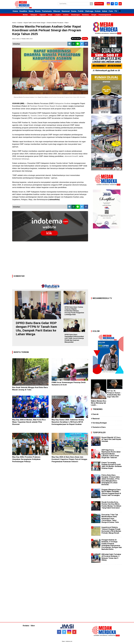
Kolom (98, 11)
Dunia (74, 11)
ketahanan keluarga (21, 159)
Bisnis (38, 11)
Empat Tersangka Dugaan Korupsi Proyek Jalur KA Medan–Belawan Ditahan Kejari (112, 465)
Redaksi (26, 626)
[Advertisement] (50, 259)
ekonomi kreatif (71, 156)
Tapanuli (43, 15)
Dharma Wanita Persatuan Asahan (24, 97)
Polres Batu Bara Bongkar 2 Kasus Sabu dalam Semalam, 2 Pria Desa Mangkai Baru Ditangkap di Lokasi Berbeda (111, 480)
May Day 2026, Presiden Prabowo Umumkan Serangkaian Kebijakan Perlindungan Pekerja (26, 459)
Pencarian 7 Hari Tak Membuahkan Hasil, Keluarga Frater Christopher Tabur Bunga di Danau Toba (110, 518)
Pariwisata (47, 11)
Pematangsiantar (105, 15)
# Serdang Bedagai (99, 423)
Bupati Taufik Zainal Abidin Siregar (35, 23)
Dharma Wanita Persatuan (55, 23)
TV (116, 11)
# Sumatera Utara (98, 427)
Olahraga (89, 11)
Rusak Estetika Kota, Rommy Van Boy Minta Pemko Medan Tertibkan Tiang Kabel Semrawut (111, 505)
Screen (99, 4)
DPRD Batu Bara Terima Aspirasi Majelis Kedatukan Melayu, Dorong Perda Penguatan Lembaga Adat (74, 311)
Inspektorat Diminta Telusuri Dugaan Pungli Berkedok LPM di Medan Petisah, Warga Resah (111, 530)
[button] (120, 10)
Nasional (66, 11)
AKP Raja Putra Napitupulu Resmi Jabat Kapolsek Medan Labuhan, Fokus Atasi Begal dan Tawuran (111, 454)
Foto (111, 11)
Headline (23, 11)
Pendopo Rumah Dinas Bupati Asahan (46, 106)
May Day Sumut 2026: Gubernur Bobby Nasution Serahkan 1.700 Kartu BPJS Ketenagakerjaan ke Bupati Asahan (68, 422)
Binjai (50, 15)
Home (15, 11)
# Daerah (95, 414)
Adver (105, 11)
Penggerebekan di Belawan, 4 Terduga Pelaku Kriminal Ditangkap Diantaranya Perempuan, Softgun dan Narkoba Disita (112, 545)
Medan (25, 15)
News (31, 11)
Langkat (58, 15)
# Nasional (95, 419)
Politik (81, 11)
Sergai (94, 15)
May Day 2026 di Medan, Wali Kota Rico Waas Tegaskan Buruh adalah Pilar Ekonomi (29, 422)
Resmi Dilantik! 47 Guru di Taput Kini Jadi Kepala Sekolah (111, 439)
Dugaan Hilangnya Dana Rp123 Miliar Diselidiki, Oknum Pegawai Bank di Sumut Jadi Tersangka (111, 492)
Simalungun (75, 15)
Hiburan (57, 11)
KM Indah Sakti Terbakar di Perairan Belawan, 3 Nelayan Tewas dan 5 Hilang (111, 557)
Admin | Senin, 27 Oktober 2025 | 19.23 (22, 39)
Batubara (86, 15)
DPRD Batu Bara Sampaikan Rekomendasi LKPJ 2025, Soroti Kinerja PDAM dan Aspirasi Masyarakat (74, 338)
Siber (33, 626)
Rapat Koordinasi (43, 97)
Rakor (67, 23)
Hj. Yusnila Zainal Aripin (38, 116)
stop (85, 38)
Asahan (66, 15)
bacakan (76, 38)
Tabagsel (34, 15)
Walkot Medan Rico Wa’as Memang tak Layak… (99, 403)
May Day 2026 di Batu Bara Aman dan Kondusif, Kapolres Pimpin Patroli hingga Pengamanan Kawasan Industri (69, 459)
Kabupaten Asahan (63, 103)
